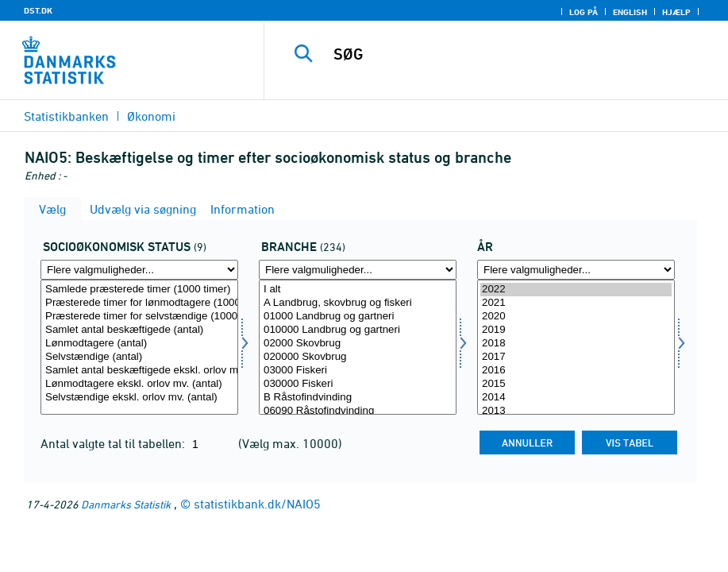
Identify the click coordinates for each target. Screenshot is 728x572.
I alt (358, 290)
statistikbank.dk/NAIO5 (257, 504)
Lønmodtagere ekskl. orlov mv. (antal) (139, 384)
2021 (576, 303)
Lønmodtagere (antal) (139, 344)
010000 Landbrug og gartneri (358, 330)
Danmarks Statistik (126, 504)
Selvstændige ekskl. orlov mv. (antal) (139, 398)
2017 (576, 357)
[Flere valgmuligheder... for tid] (576, 270)
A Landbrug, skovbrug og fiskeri (358, 303)
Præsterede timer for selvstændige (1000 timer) (139, 317)
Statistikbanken (66, 116)
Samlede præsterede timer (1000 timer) (139, 290)
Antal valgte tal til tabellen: (114, 443)
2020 (576, 317)
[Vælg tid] (576, 347)
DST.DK (38, 10)
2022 (576, 290)
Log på (584, 12)
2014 (576, 398)
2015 (576, 384)
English (630, 12)
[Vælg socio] (139, 347)
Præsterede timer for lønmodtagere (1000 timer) (139, 303)
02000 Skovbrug (358, 344)
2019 (576, 330)
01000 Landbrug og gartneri (358, 317)
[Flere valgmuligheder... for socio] (139, 270)
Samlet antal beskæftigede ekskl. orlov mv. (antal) (139, 371)
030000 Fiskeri (358, 384)
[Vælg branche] (358, 347)
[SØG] (510, 54)
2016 (576, 371)
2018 (576, 344)
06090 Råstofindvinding (358, 411)
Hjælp (676, 12)
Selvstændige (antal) (139, 357)
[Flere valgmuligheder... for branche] (358, 270)
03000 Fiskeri (358, 371)
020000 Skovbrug (358, 357)
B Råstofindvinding (358, 398)
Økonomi (151, 116)
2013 (576, 411)
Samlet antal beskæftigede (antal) (139, 330)
